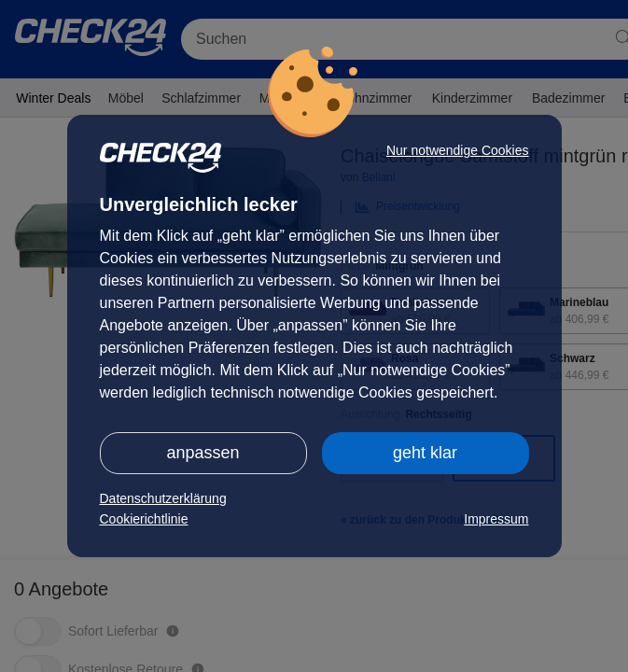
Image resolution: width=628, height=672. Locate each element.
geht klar (425, 453)
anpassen (202, 453)
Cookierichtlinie (144, 519)
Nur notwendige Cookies (458, 150)
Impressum (496, 519)
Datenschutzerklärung (163, 498)
